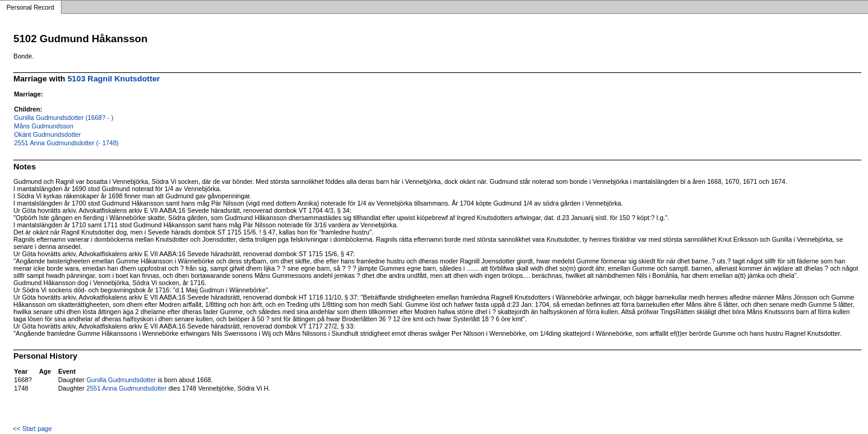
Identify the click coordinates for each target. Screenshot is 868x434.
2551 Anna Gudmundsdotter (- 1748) (66, 143)
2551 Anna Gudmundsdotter (126, 388)
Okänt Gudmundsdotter (47, 134)
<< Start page (32, 429)
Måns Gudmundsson (43, 126)
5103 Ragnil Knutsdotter (114, 79)
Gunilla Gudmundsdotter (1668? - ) (64, 118)
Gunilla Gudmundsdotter (121, 380)
